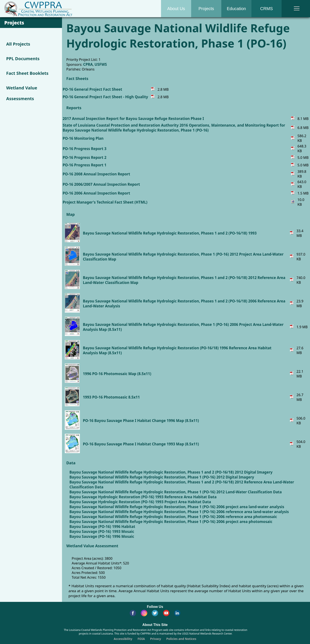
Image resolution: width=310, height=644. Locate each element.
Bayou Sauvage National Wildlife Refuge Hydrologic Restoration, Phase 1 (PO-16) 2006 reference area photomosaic (173, 517)
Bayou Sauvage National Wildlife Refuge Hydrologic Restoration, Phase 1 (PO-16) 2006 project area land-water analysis (177, 507)
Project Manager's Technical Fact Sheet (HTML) (105, 202)
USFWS (101, 64)
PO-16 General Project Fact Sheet (92, 89)
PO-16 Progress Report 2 (84, 157)
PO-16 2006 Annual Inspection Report (96, 193)
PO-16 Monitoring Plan (83, 138)
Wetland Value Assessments (22, 93)
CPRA (88, 64)
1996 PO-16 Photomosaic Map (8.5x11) (117, 374)
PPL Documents (23, 59)
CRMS (267, 9)
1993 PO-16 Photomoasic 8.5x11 (111, 397)
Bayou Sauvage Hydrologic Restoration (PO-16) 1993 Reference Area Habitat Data (143, 497)
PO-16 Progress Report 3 (84, 149)
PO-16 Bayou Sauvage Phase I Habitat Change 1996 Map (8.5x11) (141, 421)
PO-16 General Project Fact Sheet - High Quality (105, 97)
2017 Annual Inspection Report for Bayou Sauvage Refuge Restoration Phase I (133, 119)
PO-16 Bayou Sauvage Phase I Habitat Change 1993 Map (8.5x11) (141, 444)
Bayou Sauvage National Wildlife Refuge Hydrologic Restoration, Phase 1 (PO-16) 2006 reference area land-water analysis (179, 512)
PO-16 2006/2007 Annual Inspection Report (101, 184)
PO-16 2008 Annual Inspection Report (96, 174)
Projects (206, 9)
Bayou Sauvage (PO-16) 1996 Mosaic (102, 536)
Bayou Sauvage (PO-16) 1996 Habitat (102, 527)
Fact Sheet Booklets (27, 73)
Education (236, 9)
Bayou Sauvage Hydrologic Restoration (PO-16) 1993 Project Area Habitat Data (140, 502)
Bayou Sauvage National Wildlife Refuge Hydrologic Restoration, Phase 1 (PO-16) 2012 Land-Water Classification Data (176, 492)
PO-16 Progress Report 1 (84, 165)
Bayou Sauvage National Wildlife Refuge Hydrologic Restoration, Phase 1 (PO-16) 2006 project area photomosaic (171, 522)
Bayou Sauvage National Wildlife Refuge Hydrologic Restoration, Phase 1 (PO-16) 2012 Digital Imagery (162, 477)
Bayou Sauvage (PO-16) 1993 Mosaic (102, 531)
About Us (176, 9)
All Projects (18, 44)
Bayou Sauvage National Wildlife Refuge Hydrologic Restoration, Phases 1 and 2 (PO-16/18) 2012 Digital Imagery (171, 472)
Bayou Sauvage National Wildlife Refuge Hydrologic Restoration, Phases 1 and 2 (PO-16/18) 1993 (170, 233)
